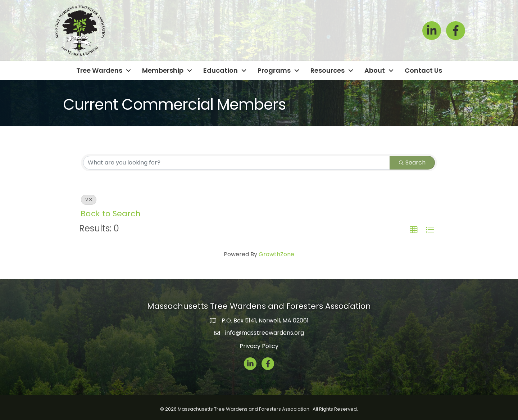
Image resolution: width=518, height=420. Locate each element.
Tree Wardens (99, 70)
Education (221, 70)
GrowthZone (276, 254)
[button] (414, 230)
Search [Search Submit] (412, 162)
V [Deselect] (89, 200)
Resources (328, 70)
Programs (274, 70)
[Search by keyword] (237, 163)
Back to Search (111, 214)
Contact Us (423, 70)
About (375, 70)
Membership (163, 70)
